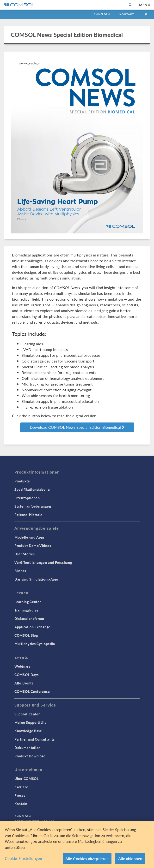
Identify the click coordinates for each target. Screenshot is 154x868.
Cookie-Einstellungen (23, 858)
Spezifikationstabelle (32, 489)
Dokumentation (28, 748)
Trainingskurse (27, 610)
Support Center (27, 714)
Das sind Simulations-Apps (37, 579)
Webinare (23, 666)
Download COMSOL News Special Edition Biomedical (77, 427)
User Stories (25, 554)
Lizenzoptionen (27, 498)
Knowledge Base (28, 731)
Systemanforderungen (33, 506)
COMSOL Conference (32, 691)
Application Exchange (32, 627)
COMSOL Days (27, 675)
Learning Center (28, 602)
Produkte (22, 481)
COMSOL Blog (26, 635)
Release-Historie (28, 515)
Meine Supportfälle (31, 722)
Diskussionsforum (29, 618)
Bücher (20, 571)
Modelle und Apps (30, 537)
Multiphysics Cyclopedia (35, 644)
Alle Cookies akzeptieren (87, 859)
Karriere (21, 787)
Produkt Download (30, 756)
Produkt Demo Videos (33, 546)
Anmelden (102, 14)
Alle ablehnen (130, 859)
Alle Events (24, 683)
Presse (20, 795)
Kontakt (127, 14)
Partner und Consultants (34, 739)
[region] (77, 844)
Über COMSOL (27, 779)
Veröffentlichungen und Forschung (43, 562)
